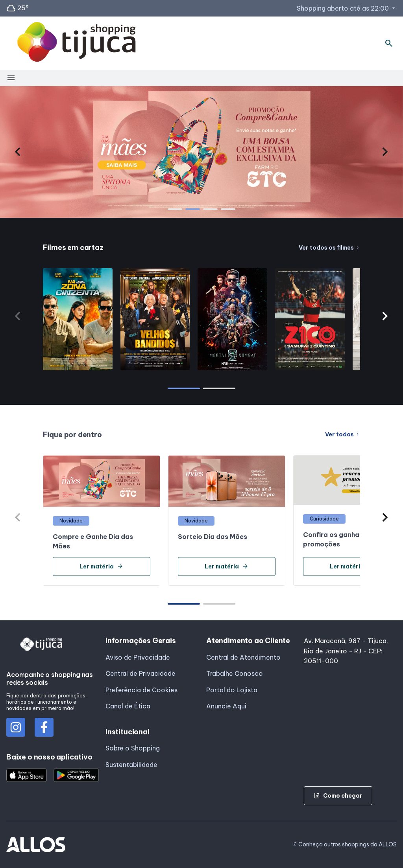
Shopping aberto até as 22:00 (347, 8)
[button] (18, 152)
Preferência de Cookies (141, 690)
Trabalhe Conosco (235, 673)
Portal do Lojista (232, 690)
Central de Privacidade (140, 673)
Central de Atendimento (243, 657)
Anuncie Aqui (226, 706)
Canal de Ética (128, 706)
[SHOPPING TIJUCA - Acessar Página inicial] (76, 43)
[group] (201, 152)
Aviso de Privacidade (138, 657)
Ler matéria (101, 566)
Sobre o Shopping (133, 748)
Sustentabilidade (131, 765)
